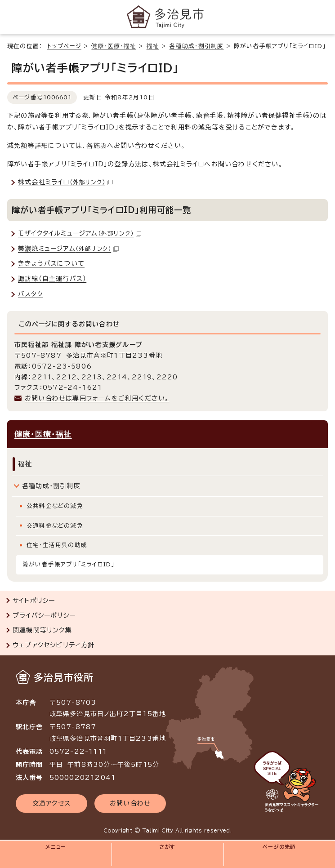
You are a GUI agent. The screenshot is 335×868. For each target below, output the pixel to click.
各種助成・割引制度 (197, 46)
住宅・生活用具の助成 (57, 545)
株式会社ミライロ (65, 182)
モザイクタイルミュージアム (80, 233)
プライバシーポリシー (44, 615)
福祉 (153, 46)
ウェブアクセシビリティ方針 (54, 645)
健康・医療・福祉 (114, 46)
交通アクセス (51, 803)
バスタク (31, 294)
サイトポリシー (34, 601)
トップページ (64, 46)
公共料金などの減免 (55, 506)
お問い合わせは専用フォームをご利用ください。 (97, 398)
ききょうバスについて (51, 263)
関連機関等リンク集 (42, 630)
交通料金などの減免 (55, 526)
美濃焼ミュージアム (68, 249)
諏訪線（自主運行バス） (52, 279)
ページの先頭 (279, 847)
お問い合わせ (130, 803)
